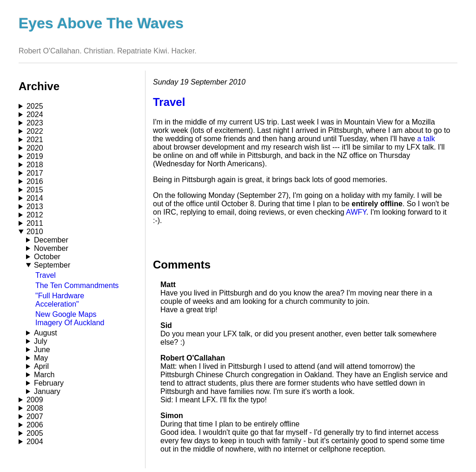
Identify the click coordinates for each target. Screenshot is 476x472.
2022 (35, 131)
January (47, 391)
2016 (35, 181)
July (40, 341)
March (44, 375)
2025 (35, 106)
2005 (35, 433)
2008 (35, 408)
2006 (35, 425)
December (51, 240)
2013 (35, 206)
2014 (35, 198)
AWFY (356, 212)
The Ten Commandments (77, 285)
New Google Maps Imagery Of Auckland (70, 318)
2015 (35, 190)
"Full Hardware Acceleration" (60, 300)
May (41, 358)
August (46, 333)
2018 (35, 165)
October (47, 257)
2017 (35, 173)
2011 (35, 223)
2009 (35, 400)
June (42, 350)
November (51, 248)
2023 (35, 123)
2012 (35, 215)
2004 (35, 442)
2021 (35, 140)
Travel (46, 275)
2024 (35, 115)
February (49, 383)
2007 (35, 416)
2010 (35, 232)
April (41, 366)
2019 (35, 156)
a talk (426, 139)
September (52, 265)
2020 (35, 148)
